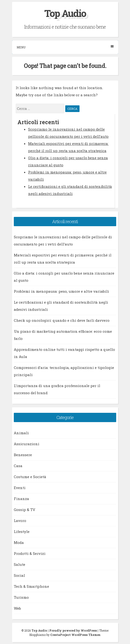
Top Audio (65, 13)
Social (19, 575)
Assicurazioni (27, 444)
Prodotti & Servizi (30, 553)
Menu (65, 47)
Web (17, 608)
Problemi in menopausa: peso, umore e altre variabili (61, 291)
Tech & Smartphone (31, 586)
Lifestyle (22, 532)
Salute (20, 564)
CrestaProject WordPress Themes (75, 635)
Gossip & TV (25, 510)
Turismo (21, 597)
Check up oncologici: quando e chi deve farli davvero (62, 320)
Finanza (21, 499)
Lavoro (20, 521)
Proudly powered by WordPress (73, 630)
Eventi (20, 488)
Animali (21, 433)
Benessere (23, 455)
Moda (19, 542)
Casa (18, 466)
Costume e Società (30, 477)
